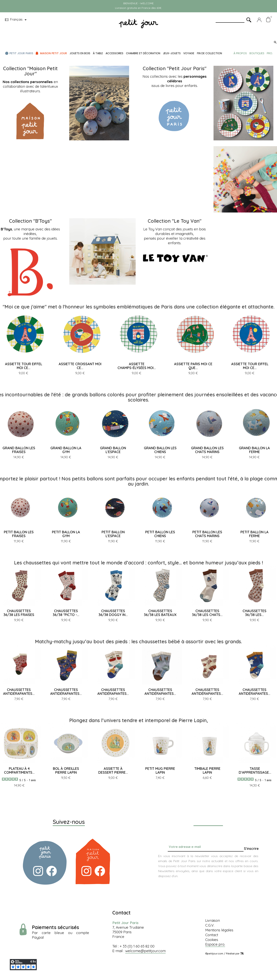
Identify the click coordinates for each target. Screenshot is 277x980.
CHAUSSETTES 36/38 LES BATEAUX (160, 613)
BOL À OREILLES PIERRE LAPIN (66, 770)
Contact (212, 935)
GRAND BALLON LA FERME (254, 450)
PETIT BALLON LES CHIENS (160, 534)
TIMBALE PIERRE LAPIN (207, 770)
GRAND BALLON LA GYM (66, 450)
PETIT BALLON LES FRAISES (19, 534)
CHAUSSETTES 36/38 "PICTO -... (66, 613)
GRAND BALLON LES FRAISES (19, 450)
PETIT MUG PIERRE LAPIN (160, 770)
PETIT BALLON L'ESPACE (113, 534)
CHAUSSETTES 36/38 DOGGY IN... (113, 613)
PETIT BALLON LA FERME (254, 534)
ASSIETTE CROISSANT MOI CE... (80, 366)
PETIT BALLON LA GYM (66, 534)
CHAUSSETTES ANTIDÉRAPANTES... (19, 692)
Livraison (213, 920)
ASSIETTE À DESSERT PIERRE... (113, 770)
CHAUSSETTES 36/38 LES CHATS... (207, 613)
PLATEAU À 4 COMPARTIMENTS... (19, 770)
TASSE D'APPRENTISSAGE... (255, 770)
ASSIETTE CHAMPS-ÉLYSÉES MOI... (137, 366)
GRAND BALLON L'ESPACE (113, 450)
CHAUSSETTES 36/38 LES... (254, 613)
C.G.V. (210, 925)
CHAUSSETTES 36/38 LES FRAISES (19, 613)
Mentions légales (219, 930)
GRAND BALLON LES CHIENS (160, 450)
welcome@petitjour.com (145, 951)
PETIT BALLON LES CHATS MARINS (207, 534)
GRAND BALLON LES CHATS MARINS (207, 450)
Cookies (212, 940)
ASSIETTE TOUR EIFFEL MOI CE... (24, 366)
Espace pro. (215, 944)
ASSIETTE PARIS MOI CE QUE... (193, 366)
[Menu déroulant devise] (16, 20)
